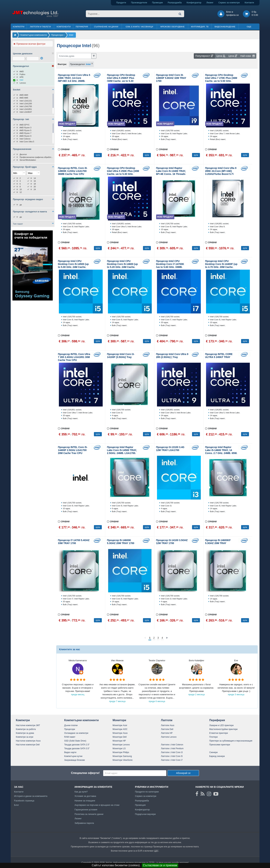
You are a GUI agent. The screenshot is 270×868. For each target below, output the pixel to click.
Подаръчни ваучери (145, 814)
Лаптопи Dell (167, 729)
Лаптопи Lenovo (169, 737)
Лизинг (210, 3)
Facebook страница (24, 801)
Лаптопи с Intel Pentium (172, 749)
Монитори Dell (120, 737)
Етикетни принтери (219, 733)
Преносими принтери (220, 745)
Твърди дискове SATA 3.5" (77, 749)
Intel (88, 64)
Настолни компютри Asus (28, 741)
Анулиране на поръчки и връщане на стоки (97, 805)
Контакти (249, 3)
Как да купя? (81, 792)
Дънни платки (71, 725)
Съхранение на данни (106, 27)
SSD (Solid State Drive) (75, 741)
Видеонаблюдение (225, 27)
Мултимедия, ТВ (200, 27)
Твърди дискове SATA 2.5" (77, 745)
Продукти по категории (147, 792)
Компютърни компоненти (82, 720)
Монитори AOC (120, 729)
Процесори (70, 729)
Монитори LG (119, 749)
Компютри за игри (25, 737)
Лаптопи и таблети (40, 27)
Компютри (19, 27)
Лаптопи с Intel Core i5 (172, 756)
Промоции (157, 3)
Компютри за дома (25, 733)
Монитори (119, 720)
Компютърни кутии (73, 756)
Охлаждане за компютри (76, 733)
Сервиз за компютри (229, 3)
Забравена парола (84, 823)
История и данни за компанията (31, 796)
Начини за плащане (85, 801)
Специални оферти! (85, 773)
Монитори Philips (121, 752)
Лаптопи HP (167, 733)
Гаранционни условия (86, 810)
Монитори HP (119, 741)
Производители (139, 3)
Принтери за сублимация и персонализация (231, 741)
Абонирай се (183, 773)
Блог (17, 805)
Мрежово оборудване (173, 27)
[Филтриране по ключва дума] (75, 56)
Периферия (82, 27)
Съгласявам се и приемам (160, 865)
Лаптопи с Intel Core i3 (172, 752)
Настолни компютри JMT (28, 725)
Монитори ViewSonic (123, 760)
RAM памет (70, 737)
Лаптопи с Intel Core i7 (172, 760)
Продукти (121, 3)
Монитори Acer (120, 725)
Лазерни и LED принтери (221, 725)
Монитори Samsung (122, 756)
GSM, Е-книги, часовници (139, 27)
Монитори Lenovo (121, 745)
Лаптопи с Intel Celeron (172, 745)
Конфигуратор (194, 3)
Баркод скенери (217, 756)
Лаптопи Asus (168, 725)
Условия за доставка (85, 796)
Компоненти (64, 27)
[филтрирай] (42, 58)
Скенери (213, 752)
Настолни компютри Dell (28, 745)
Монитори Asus (120, 733)
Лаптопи (167, 720)
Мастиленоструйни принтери (223, 729)
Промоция (140, 805)
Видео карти (70, 752)
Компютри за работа (26, 729)
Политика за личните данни (89, 814)
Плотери (214, 737)
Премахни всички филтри (29, 44)
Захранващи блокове (75, 760)
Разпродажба (175, 3)
